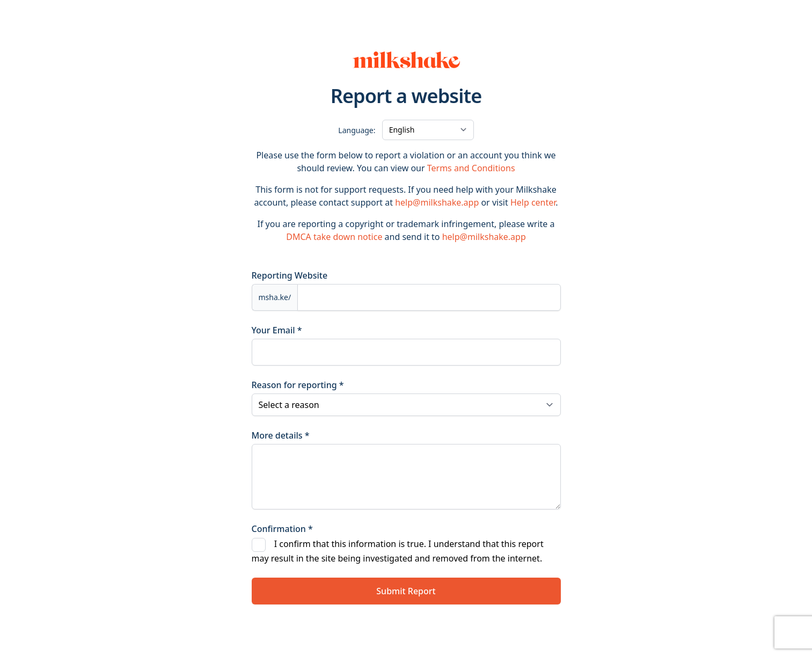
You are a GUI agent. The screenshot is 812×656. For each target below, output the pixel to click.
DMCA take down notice (334, 237)
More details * (281, 435)
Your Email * (277, 330)
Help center (533, 202)
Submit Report (406, 591)
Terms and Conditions (471, 168)
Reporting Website (290, 275)
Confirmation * (282, 529)
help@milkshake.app (437, 202)
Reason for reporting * (298, 385)
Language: (357, 130)
